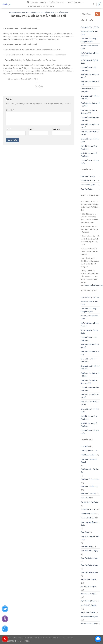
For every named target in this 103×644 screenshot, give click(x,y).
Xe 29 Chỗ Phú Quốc (89, 586)
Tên (8, 129)
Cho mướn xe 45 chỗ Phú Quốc (89, 69)
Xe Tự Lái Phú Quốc (88, 624)
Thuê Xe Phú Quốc (75, 2)
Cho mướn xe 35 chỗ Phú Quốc (89, 90)
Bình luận (10, 110)
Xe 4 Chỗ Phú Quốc (47, 12)
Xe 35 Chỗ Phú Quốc (89, 594)
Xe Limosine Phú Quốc (89, 617)
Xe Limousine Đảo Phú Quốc (89, 33)
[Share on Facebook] (37, 87)
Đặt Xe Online (49, 7)
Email (31, 129)
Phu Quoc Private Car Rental (89, 461)
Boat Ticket (85, 446)
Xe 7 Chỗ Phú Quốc (62, 12)
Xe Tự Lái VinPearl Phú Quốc (89, 47)
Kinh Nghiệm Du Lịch (89, 450)
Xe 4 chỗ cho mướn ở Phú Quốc (89, 147)
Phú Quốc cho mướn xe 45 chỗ (90, 76)
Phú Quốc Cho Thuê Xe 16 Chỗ (90, 133)
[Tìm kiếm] (28, 2)
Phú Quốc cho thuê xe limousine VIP (89, 112)
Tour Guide (85, 532)
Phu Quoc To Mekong (89, 486)
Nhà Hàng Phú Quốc (89, 455)
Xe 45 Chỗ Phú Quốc (89, 605)
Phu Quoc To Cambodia (90, 479)
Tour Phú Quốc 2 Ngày (89, 558)
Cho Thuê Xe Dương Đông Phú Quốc (89, 40)
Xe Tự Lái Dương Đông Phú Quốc (90, 54)
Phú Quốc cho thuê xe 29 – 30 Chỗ (90, 104)
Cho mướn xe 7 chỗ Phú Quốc (90, 140)
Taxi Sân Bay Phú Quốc (17, 12)
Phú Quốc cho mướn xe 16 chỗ (90, 126)
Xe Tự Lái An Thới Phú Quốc (89, 61)
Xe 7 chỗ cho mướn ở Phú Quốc (89, 154)
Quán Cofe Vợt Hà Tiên (90, 27)
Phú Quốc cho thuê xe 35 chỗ (90, 83)
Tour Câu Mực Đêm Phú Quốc (90, 524)
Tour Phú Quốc (35, 7)
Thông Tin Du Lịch (58, 2)
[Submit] (97, 14)
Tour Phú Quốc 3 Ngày (89, 565)
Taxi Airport (85, 498)
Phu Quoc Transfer (39, 2)
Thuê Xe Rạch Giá (87, 518)
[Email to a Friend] (41, 87)
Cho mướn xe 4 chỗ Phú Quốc (90, 162)
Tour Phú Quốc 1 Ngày (89, 551)
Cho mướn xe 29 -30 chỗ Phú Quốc (90, 97)
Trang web (56, 129)
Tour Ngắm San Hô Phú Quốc (90, 538)
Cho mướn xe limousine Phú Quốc (90, 119)
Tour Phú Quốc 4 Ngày (89, 572)
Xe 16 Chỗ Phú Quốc (33, 12)
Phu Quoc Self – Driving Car (90, 470)
